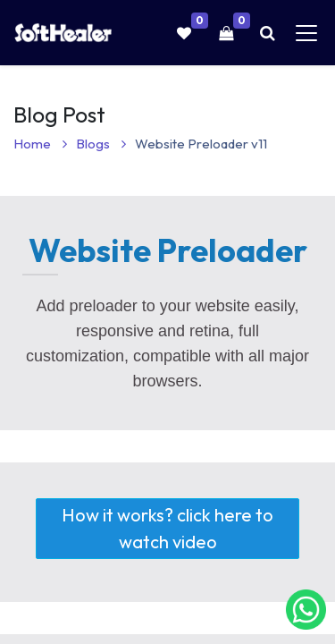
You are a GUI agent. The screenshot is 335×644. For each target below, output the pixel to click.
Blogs (101, 144)
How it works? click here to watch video (155, 529)
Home (40, 144)
